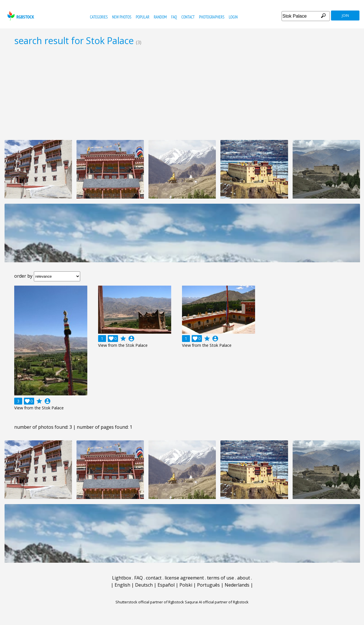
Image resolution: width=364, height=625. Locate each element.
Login (233, 17)
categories (99, 17)
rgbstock (20, 16)
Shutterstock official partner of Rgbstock (150, 602)
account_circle (47, 401)
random (160, 17)
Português (208, 585)
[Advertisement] (182, 93)
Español (166, 585)
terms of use (221, 578)
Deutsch (144, 585)
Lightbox (122, 578)
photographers (212, 17)
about (244, 578)
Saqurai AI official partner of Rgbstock (217, 602)
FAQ (174, 17)
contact (188, 17)
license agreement (184, 578)
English (122, 585)
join (345, 16)
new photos (122, 17)
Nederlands (237, 585)
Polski (186, 585)
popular (142, 17)
